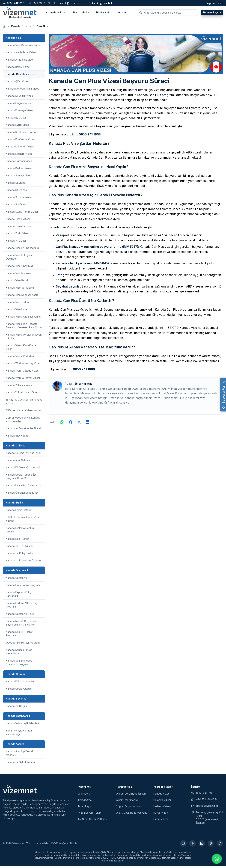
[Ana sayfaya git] (4, 28)
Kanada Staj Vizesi (17, 206)
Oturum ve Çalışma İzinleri (131, 795)
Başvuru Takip (214, 3)
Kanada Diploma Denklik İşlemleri (20, 531)
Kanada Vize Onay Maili (20, 267)
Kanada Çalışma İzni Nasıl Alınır (24, 454)
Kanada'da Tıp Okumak (20, 548)
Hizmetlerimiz (55, 13)
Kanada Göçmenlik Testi (20, 615)
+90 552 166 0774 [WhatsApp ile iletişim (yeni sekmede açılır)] (204, 801)
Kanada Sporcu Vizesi (19, 199)
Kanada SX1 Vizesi (17, 192)
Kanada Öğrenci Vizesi (19, 163)
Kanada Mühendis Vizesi (20, 148)
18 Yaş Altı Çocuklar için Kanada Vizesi (24, 403)
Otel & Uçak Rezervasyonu (132, 814)
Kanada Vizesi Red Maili (20, 358)
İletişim (121, 13)
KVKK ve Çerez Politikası (93, 821)
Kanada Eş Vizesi (16, 119)
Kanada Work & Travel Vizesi (23, 379)
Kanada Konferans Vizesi (20, 141)
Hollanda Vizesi (162, 808)
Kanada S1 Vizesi (16, 184)
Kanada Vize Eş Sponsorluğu (23, 249)
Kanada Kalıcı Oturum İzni (20, 683)
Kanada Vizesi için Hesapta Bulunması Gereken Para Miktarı (24, 327)
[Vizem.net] (20, 791)
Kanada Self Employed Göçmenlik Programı (19, 664)
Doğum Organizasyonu (129, 808)
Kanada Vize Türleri (17, 304)
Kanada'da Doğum (17, 708)
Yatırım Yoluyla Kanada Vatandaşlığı (19, 734)
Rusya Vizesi (161, 814)
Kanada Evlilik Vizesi (18, 126)
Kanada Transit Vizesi (18, 228)
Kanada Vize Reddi (17, 282)
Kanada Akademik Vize (19, 61)
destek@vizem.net (205, 807)
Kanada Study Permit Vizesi (22, 213)
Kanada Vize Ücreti (17, 311)
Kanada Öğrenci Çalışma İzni (22, 494)
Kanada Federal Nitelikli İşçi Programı (22, 606)
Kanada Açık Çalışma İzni (20, 462)
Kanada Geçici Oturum (19, 690)
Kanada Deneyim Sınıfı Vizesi (23, 90)
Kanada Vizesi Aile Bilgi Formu (23, 318)
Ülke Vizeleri (81, 13)
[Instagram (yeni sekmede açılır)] (183, 845)
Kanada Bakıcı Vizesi (18, 68)
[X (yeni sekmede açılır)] (220, 845)
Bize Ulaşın (85, 808)
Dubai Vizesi (161, 821)
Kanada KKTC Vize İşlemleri (22, 134)
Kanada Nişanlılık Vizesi (19, 155)
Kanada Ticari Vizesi (18, 220)
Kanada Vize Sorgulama (20, 289)
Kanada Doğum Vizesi (19, 105)
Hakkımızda (103, 13)
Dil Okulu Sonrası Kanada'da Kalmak (22, 521)
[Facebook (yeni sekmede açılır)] (211, 845)
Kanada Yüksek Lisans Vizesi (23, 394)
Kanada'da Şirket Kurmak (21, 764)
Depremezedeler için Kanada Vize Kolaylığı (23, 421)
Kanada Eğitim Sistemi (18, 512)
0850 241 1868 (90, 136)
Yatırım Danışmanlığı (127, 802)
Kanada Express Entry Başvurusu (19, 596)
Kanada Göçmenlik (17, 579)
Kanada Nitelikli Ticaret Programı (19, 635)
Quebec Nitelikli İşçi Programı (23, 644)
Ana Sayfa (84, 795)
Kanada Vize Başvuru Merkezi (23, 47)
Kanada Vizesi (162, 795)
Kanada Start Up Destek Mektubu (20, 755)
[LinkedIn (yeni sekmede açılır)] (202, 845)
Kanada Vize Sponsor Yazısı (22, 296)
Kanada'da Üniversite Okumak (23, 562)
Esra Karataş (84, 385)
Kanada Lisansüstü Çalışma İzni (24, 487)
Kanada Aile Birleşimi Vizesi (22, 54)
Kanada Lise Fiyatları (18, 540)
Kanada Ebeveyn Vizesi (20, 112)
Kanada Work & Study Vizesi (22, 372)
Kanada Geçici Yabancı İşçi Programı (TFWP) (21, 478)
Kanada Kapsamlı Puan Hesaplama (19, 653)
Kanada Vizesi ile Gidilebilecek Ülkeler (24, 338)
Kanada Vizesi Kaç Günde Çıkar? (21, 349)
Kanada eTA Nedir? (17, 437)
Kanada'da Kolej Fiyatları (20, 555)
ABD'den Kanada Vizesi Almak (23, 412)
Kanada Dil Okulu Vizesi (20, 97)
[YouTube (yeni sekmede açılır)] (192, 845)
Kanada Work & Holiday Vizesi (23, 365)
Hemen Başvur (212, 13)
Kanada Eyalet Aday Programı (23, 587)
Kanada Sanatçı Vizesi (19, 177)
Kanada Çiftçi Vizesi (17, 83)
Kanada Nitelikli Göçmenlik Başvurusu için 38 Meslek (21, 624)
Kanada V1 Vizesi (16, 242)
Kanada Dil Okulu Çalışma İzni (23, 469)
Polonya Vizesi (162, 802)
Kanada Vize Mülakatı (18, 275)
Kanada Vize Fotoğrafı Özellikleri (19, 258)
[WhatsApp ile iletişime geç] (217, 859)
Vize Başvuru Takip (90, 814)
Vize (28, 28)
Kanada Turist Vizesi (18, 235)
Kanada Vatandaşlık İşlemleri (22, 725)
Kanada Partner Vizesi (19, 170)
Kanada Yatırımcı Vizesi (19, 387)
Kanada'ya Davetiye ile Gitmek (24, 430)
